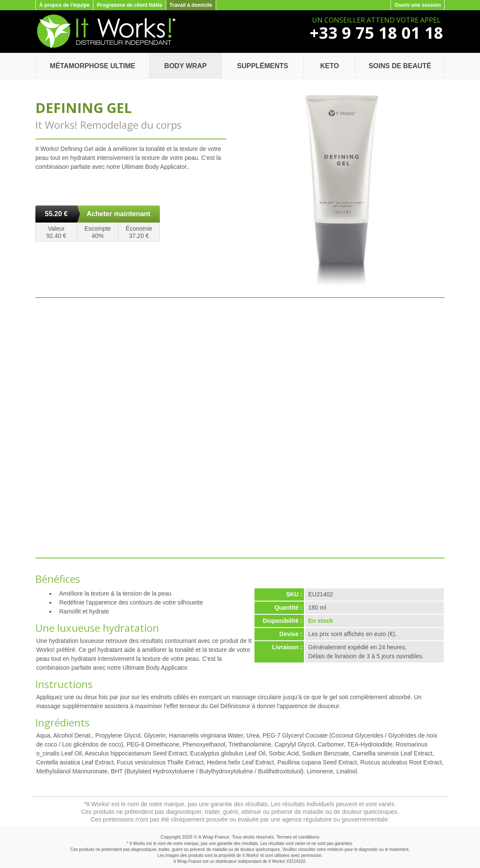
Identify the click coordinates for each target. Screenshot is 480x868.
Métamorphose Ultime (93, 66)
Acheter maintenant (118, 214)
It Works (276, 861)
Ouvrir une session (418, 5)
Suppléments (263, 66)
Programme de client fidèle (129, 5)
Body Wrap (185, 66)
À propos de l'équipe (64, 5)
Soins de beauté (400, 66)
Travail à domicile (191, 5)
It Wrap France (214, 837)
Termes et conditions (298, 837)
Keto (330, 66)
